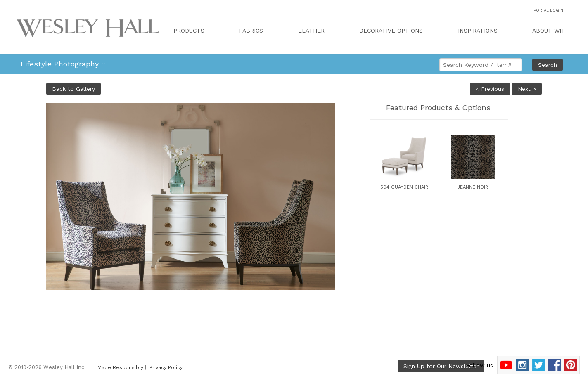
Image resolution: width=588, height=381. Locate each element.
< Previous (490, 89)
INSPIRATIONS (478, 31)
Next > (527, 89)
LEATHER (311, 31)
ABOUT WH (548, 31)
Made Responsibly (120, 367)
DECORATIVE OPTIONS (391, 31)
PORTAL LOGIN (548, 10)
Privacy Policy (166, 367)
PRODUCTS (189, 31)
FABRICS (251, 31)
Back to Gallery (73, 89)
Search (548, 65)
